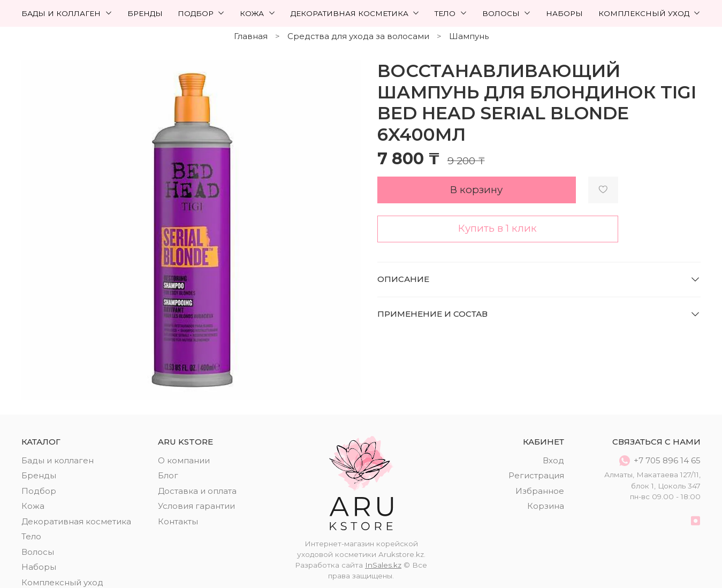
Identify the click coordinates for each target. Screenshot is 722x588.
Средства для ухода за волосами (358, 36)
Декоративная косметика (355, 13)
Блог (168, 475)
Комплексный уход (650, 13)
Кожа (258, 13)
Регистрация (536, 475)
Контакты (178, 521)
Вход (553, 460)
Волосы (507, 13)
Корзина (546, 506)
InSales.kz (383, 565)
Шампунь (469, 36)
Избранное (540, 491)
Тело (451, 13)
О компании (184, 460)
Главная (251, 36)
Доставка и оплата (197, 491)
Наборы (564, 13)
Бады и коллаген (67, 13)
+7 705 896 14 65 (660, 461)
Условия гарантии (196, 506)
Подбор (202, 13)
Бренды (145, 13)
